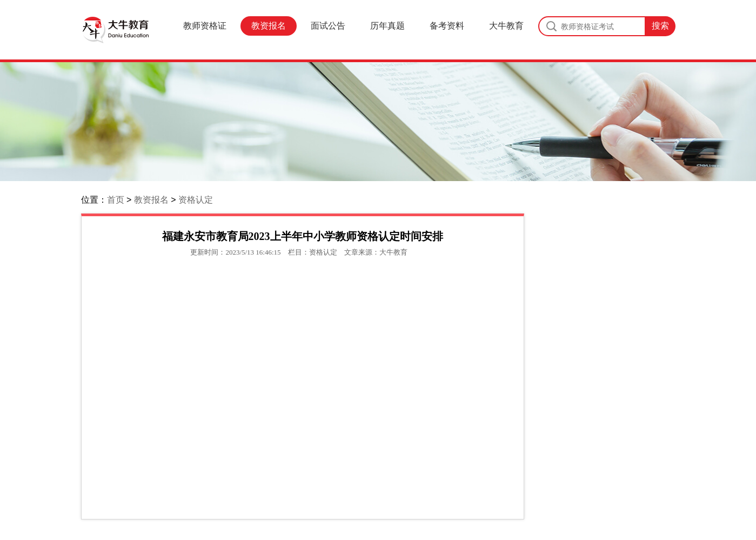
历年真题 (387, 26)
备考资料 (447, 26)
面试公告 (328, 26)
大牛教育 (506, 26)
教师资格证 (205, 26)
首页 (116, 200)
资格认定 (196, 200)
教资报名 (269, 26)
